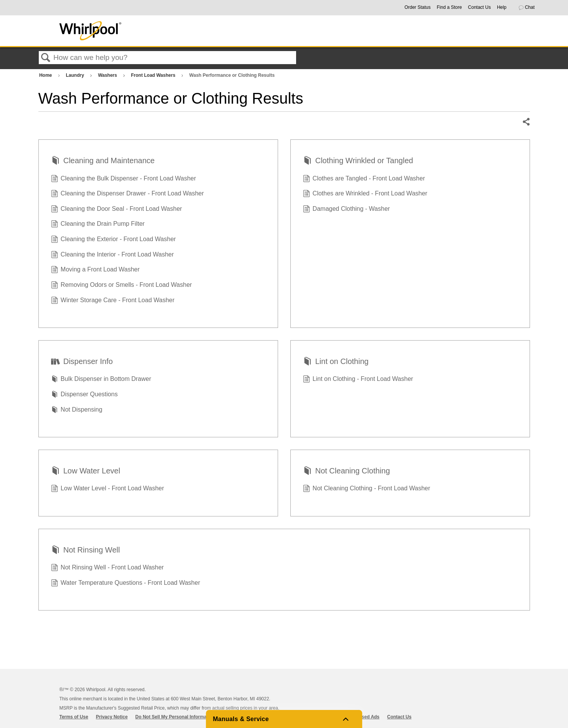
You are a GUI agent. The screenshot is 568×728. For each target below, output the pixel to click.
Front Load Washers (154, 75)
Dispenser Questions (84, 395)
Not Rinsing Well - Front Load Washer (108, 568)
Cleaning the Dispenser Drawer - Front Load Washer (128, 194)
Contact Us (479, 7)
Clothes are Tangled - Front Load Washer (364, 179)
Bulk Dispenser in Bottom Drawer (101, 380)
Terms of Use (74, 717)
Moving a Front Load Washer (95, 270)
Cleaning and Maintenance (103, 161)
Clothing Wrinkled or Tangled (358, 161)
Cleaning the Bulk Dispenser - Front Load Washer (124, 179)
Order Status (417, 7)
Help (502, 7)
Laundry (76, 75)
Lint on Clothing (336, 362)
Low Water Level (86, 472)
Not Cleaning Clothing (347, 472)
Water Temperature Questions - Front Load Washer (126, 584)
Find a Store (449, 7)
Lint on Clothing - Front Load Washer (358, 380)
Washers (108, 75)
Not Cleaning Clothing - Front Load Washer (367, 489)
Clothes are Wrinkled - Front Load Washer (365, 194)
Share (526, 122)
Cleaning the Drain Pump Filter (98, 225)
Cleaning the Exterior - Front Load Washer (113, 240)
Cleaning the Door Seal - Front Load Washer (117, 210)
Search (46, 58)
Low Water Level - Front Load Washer (108, 489)
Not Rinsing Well (86, 551)
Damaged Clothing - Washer (347, 210)
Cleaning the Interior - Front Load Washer (113, 255)
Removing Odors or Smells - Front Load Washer (122, 286)
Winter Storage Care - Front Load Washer (113, 301)
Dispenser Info (82, 362)
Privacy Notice (112, 717)
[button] (530, 8)
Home (46, 75)
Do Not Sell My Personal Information (175, 717)
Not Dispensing (77, 410)
